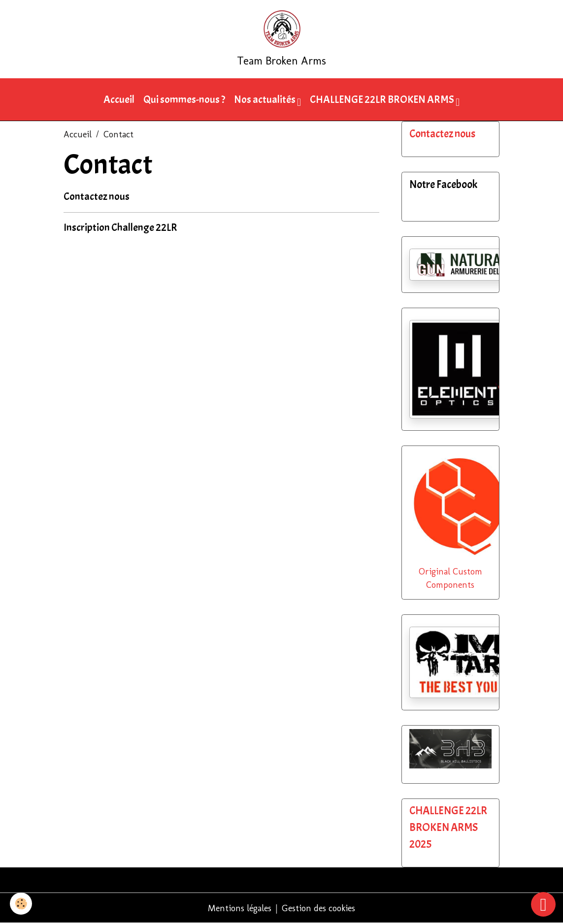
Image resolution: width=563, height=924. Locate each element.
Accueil (119, 99)
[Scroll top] (543, 904)
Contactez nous (97, 196)
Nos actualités (265, 99)
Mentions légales (240, 908)
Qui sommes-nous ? (184, 99)
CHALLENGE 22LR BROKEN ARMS (383, 99)
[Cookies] (21, 904)
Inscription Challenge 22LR (120, 227)
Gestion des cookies (318, 908)
